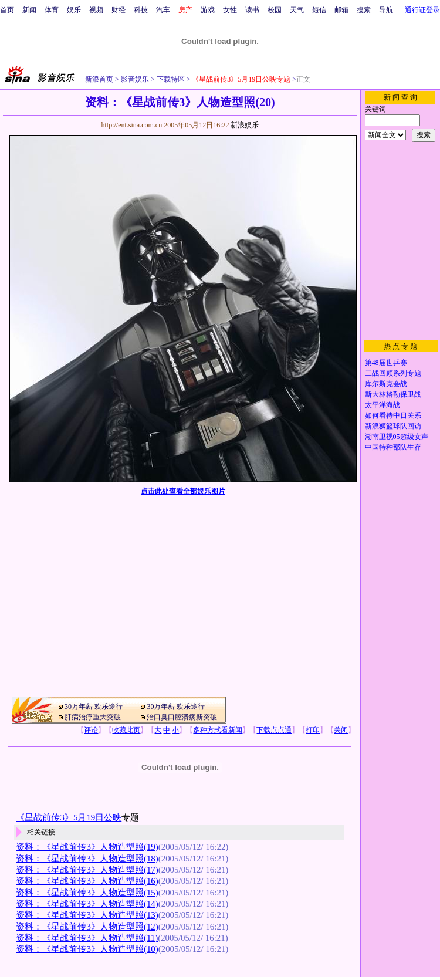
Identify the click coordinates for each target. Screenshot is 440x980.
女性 (230, 10)
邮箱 (341, 10)
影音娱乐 (135, 79)
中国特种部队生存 (393, 447)
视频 (96, 10)
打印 (313, 730)
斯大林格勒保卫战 (393, 394)
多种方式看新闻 (218, 730)
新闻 (29, 10)
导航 (386, 10)
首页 (7, 10)
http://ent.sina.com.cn (132, 125)
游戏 (208, 10)
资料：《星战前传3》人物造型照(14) (87, 904)
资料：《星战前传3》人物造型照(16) (87, 881)
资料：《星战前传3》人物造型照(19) (87, 847)
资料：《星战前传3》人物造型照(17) (87, 870)
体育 (52, 10)
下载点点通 (274, 730)
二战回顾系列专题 (393, 373)
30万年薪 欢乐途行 (94, 707)
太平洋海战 (383, 405)
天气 (297, 10)
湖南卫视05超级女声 (397, 437)
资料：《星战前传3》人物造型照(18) (87, 859)
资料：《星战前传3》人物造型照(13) (87, 915)
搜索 (364, 10)
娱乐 (74, 10)
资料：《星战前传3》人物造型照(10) (87, 949)
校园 (275, 10)
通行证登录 (422, 10)
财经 (119, 10)
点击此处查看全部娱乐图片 (183, 491)
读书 (252, 10)
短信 (319, 10)
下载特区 (170, 79)
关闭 (341, 730)
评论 (91, 730)
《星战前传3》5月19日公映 (69, 817)
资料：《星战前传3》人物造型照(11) (87, 938)
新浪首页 (99, 79)
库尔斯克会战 (386, 384)
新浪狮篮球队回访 (393, 426)
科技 (141, 10)
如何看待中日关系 (393, 415)
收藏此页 (126, 730)
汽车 (163, 10)
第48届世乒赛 (386, 363)
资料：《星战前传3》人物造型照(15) (87, 893)
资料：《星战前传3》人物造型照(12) (87, 927)
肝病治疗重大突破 (93, 717)
